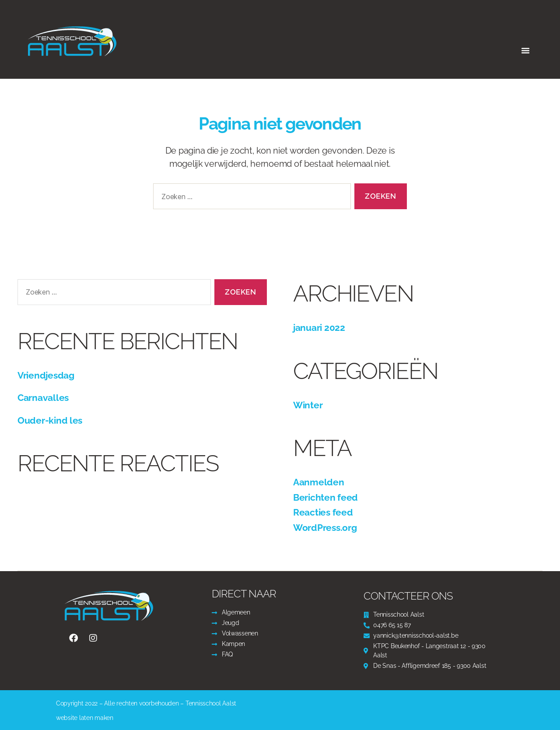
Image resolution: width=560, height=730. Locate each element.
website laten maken (85, 718)
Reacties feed (323, 512)
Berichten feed (325, 497)
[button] (525, 50)
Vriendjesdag (46, 375)
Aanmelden (319, 482)
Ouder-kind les (50, 420)
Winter (308, 405)
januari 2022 (319, 328)
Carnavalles (43, 398)
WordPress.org (325, 528)
